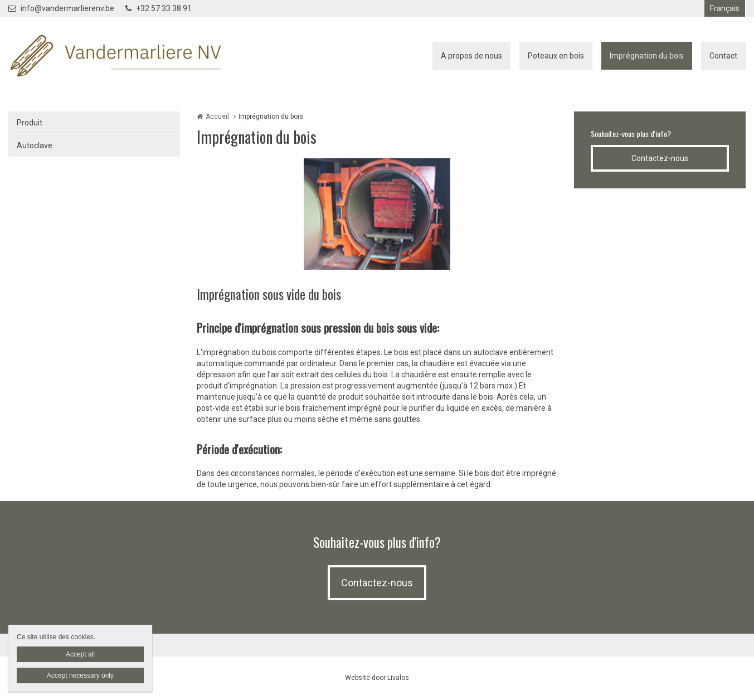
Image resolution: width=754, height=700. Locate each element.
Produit (30, 123)
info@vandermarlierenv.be (61, 8)
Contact (723, 56)
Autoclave (35, 145)
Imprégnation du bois (647, 56)
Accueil (217, 116)
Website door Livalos (377, 678)
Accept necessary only (80, 675)
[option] (377, 214)
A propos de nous (471, 56)
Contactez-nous (660, 158)
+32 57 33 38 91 (159, 8)
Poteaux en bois (556, 56)
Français (725, 8)
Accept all (80, 654)
